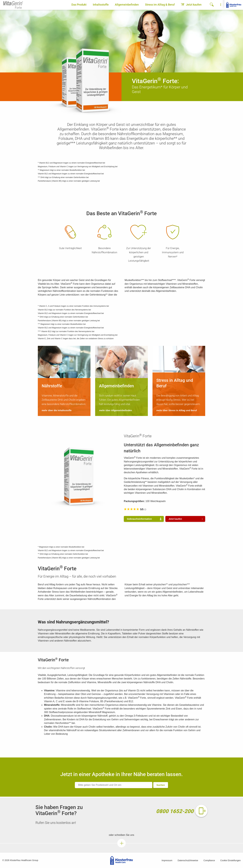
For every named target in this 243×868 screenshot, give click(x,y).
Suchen (161, 785)
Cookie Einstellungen (230, 860)
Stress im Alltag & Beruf (160, 5)
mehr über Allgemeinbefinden (116, 410)
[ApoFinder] (114, 785)
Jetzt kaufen (191, 5)
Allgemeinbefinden (127, 5)
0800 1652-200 (175, 811)
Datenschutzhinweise (188, 860)
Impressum (167, 860)
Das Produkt (79, 5)
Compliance (209, 860)
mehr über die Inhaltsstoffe (57, 410)
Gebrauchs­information (139, 519)
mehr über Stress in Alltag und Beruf (177, 410)
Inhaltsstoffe (101, 5)
